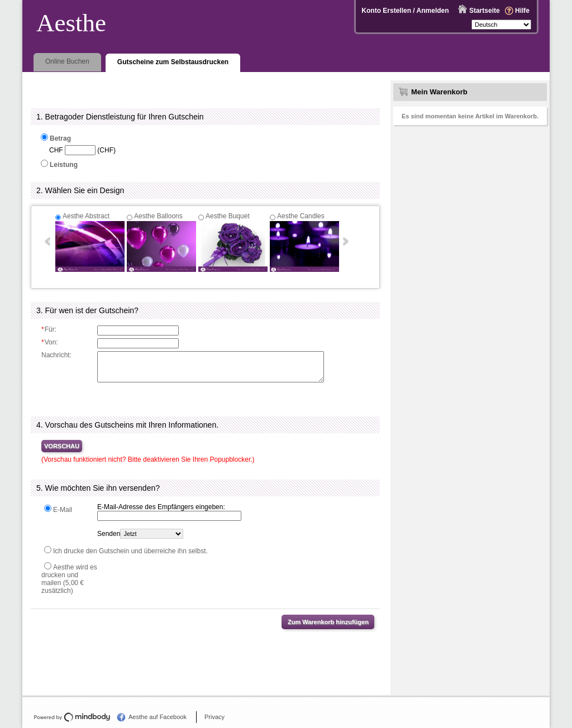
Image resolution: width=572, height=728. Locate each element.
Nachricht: (56, 355)
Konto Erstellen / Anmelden (405, 11)
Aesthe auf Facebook (158, 717)
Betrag (60, 138)
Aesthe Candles (301, 216)
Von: (50, 342)
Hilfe (522, 11)
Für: (49, 329)
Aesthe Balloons (158, 216)
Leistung (64, 165)
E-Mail (63, 510)
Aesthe (71, 23)
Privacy (214, 717)
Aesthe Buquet (228, 216)
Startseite (485, 11)
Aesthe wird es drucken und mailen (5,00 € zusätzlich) (69, 579)
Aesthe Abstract (86, 216)
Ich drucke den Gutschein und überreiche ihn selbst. (130, 551)
